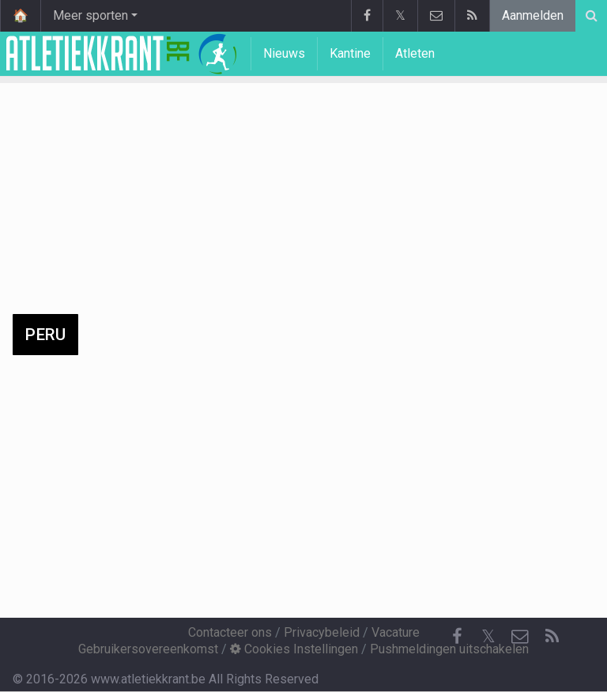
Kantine (350, 53)
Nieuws (284, 53)
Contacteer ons (230, 632)
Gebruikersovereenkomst (148, 649)
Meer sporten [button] (90, 15)
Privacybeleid (322, 632)
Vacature (396, 632)
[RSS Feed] (552, 637)
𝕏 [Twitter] (488, 636)
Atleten (415, 53)
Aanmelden (533, 15)
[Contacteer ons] (520, 637)
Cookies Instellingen (294, 649)
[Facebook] (457, 637)
